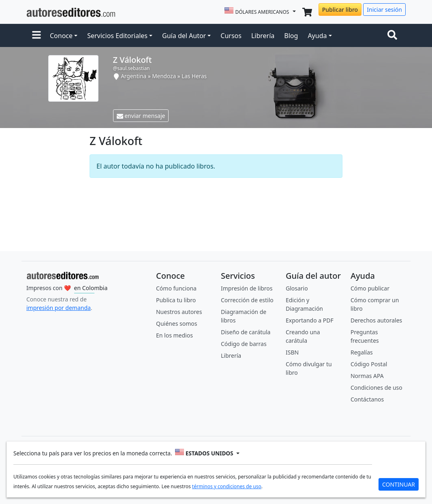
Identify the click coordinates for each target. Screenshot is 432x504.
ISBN (292, 352)
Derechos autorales (376, 320)
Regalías (362, 352)
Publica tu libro (176, 300)
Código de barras (244, 344)
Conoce (61, 36)
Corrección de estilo (247, 300)
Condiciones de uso (376, 388)
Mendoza (164, 76)
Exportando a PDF (310, 320)
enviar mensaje (141, 116)
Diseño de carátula (246, 332)
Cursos (231, 36)
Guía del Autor (184, 36)
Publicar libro (340, 10)
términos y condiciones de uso (227, 486)
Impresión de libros (247, 288)
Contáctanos (367, 399)
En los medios (174, 335)
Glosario (297, 288)
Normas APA (367, 376)
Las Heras (194, 76)
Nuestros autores (179, 312)
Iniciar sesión (384, 10)
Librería (263, 36)
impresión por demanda (59, 308)
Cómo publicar (370, 288)
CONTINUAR (399, 484)
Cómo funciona (176, 288)
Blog (291, 36)
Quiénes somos (176, 324)
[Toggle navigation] (394, 36)
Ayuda (317, 36)
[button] (36, 36)
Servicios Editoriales (117, 36)
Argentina (134, 76)
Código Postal (369, 364)
